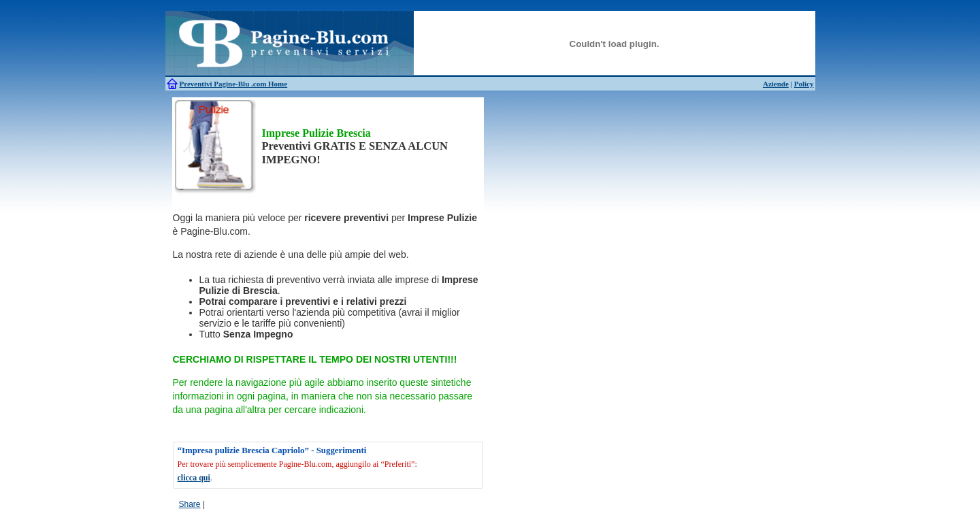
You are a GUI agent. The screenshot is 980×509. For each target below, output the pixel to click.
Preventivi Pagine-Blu (216, 84)
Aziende (776, 84)
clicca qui (194, 478)
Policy (804, 84)
